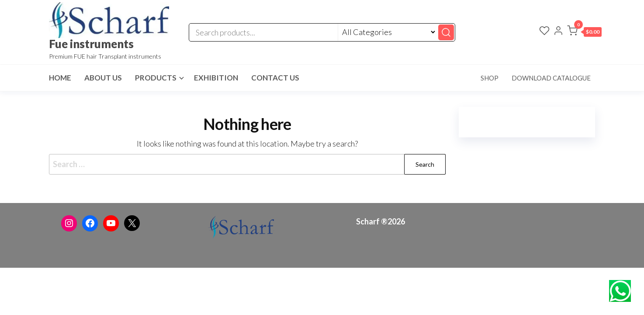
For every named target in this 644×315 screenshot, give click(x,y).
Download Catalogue (551, 78)
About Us (103, 78)
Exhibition (216, 78)
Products (156, 78)
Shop (490, 78)
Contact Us (275, 78)
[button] (584, 32)
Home (60, 78)
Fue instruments (91, 44)
